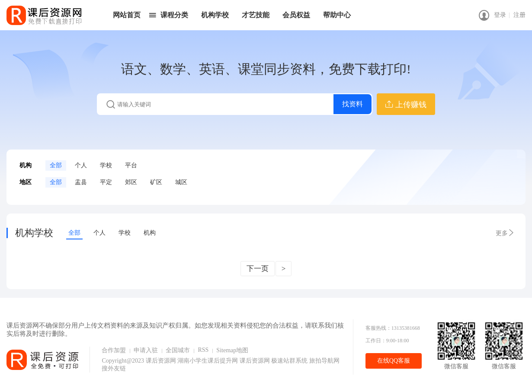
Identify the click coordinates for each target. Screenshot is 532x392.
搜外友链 (114, 368)
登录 (500, 15)
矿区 (156, 182)
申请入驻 (146, 350)
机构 (150, 233)
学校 (106, 165)
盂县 (81, 182)
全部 (56, 165)
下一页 (258, 269)
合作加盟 (114, 350)
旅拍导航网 (324, 361)
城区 (181, 182)
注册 (519, 15)
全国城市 (178, 350)
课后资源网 (161, 361)
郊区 (131, 182)
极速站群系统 (290, 361)
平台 (131, 165)
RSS (203, 350)
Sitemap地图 (232, 350)
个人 (81, 165)
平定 (106, 182)
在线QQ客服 (394, 361)
